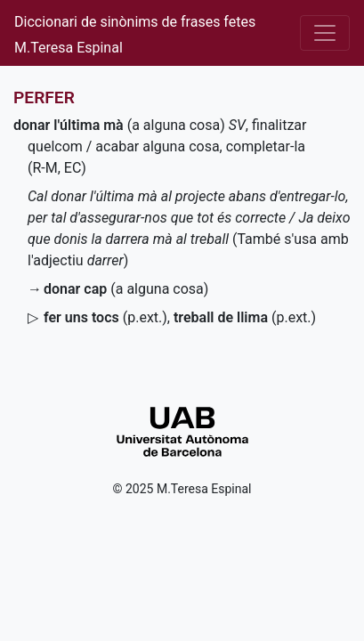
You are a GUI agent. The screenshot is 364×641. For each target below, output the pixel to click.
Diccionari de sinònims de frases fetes (135, 22)
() (105, 317)
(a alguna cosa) (119, 125)
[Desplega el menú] (325, 33)
